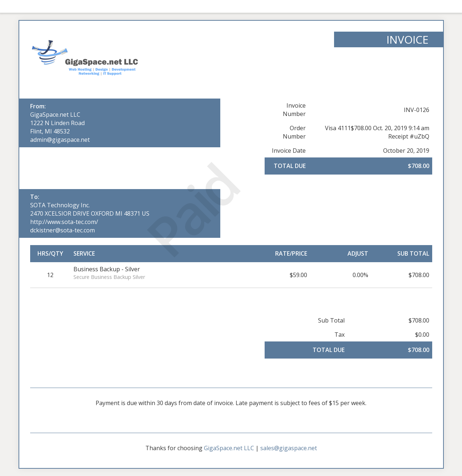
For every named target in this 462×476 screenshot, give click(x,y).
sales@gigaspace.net (289, 448)
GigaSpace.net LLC (55, 115)
